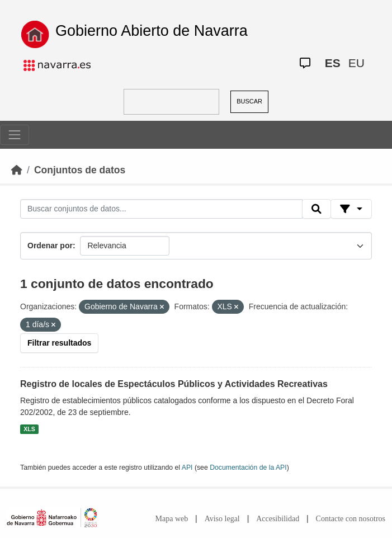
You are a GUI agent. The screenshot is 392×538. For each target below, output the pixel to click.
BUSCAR (249, 101)
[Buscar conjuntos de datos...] (161, 209)
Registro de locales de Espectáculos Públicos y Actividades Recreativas (174, 384)
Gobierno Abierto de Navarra (152, 31)
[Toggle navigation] (15, 135)
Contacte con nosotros (351, 519)
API (187, 468)
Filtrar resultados (59, 343)
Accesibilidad (278, 519)
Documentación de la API (248, 468)
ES (333, 63)
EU (356, 63)
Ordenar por (50, 246)
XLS (29, 429)
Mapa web (172, 519)
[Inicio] (17, 170)
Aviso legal (222, 519)
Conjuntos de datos (80, 170)
